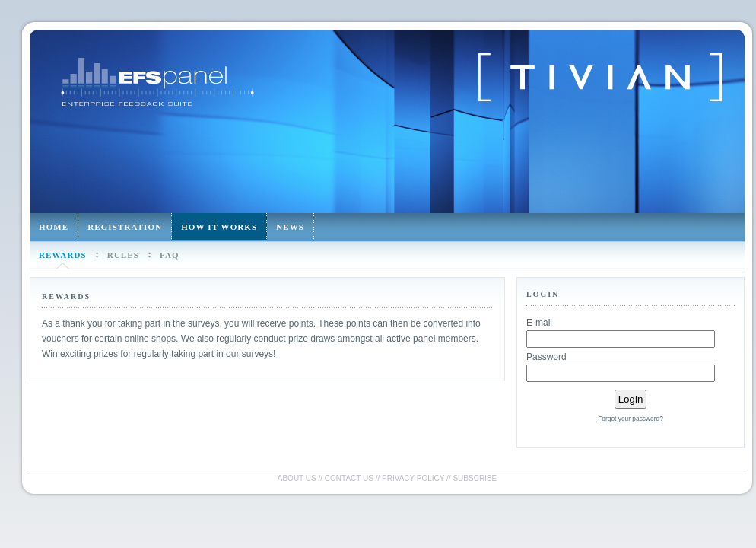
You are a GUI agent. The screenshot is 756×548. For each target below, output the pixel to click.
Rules (123, 255)
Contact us (349, 478)
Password (546, 357)
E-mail (539, 323)
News (290, 227)
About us (297, 478)
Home (54, 227)
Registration (125, 227)
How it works (219, 227)
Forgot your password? (631, 419)
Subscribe (475, 478)
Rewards (63, 255)
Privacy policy (413, 478)
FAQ (170, 255)
